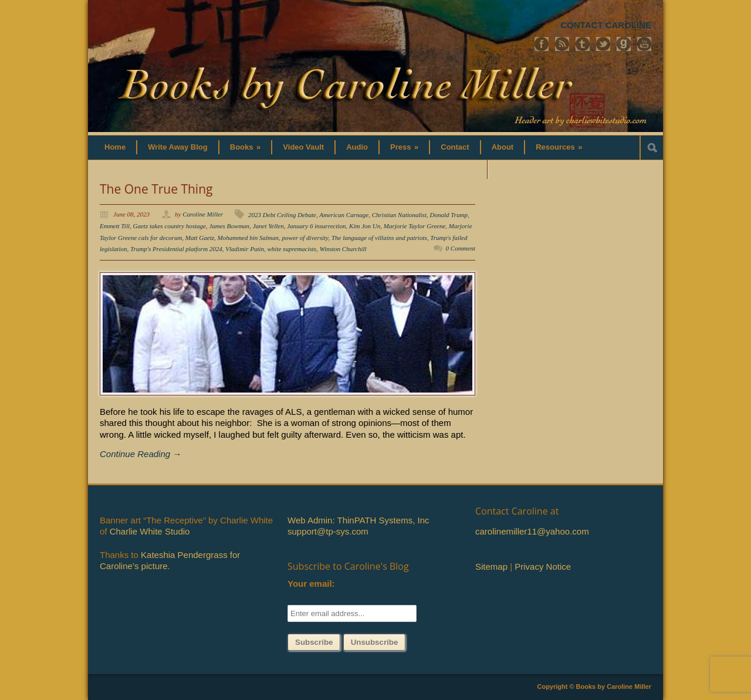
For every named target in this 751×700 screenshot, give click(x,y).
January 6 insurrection (316, 226)
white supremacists (292, 249)
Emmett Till (115, 226)
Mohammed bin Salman (248, 238)
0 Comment (461, 248)
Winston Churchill (343, 249)
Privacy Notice (543, 567)
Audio (357, 147)
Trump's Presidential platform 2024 (176, 249)
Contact (455, 147)
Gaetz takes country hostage (170, 226)
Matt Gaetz (200, 238)
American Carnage (344, 215)
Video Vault (303, 147)
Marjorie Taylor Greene (415, 226)
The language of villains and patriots (379, 238)
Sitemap (491, 567)
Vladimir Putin (245, 249)
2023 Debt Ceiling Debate (282, 215)
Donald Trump (449, 215)
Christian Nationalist (399, 215)
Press (404, 147)
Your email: (311, 584)
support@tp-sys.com (328, 531)
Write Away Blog (178, 147)
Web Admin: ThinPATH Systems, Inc (358, 520)
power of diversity (305, 238)
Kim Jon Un (365, 226)
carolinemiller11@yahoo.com (532, 531)
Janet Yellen (268, 226)
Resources (559, 147)
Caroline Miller (203, 214)
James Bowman (229, 226)
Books (246, 147)
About (503, 147)
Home (115, 147)
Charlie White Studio (150, 531)
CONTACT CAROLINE (606, 25)
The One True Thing (156, 189)
